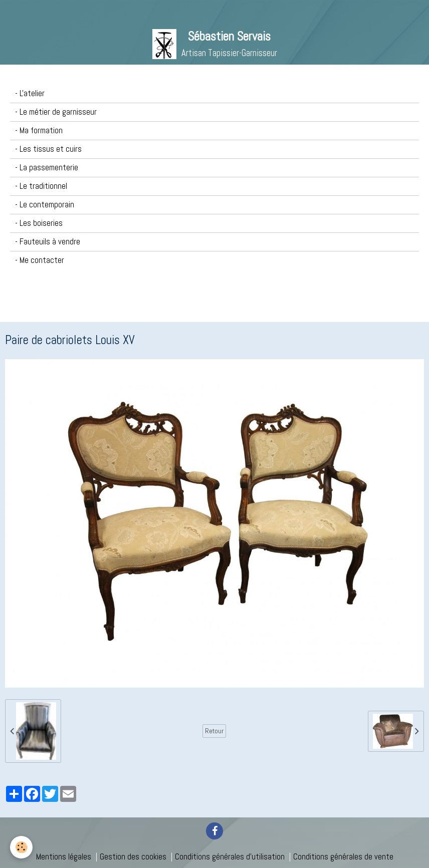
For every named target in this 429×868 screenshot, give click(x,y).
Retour (214, 731)
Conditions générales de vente (343, 857)
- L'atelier (30, 93)
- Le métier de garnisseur (56, 112)
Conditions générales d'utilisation (230, 857)
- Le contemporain (45, 205)
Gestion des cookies (133, 857)
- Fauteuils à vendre (48, 242)
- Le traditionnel (41, 186)
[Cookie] (21, 847)
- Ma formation (39, 130)
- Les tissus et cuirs (48, 149)
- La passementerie (47, 168)
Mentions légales (64, 857)
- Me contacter (40, 260)
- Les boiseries (39, 223)
